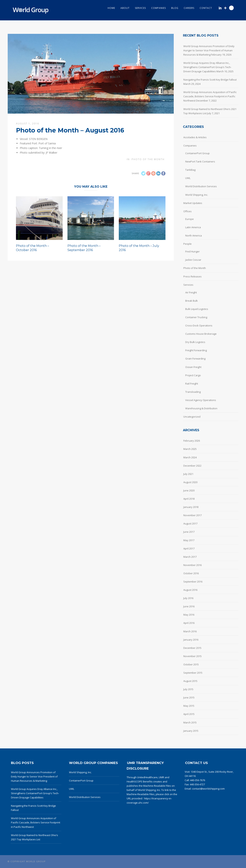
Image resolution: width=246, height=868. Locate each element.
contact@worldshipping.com (208, 789)
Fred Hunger (192, 251)
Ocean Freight (193, 367)
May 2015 (189, 706)
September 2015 (193, 673)
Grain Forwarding (195, 359)
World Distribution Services (201, 186)
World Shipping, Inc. (197, 195)
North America (194, 236)
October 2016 (191, 573)
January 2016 (191, 640)
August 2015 (190, 681)
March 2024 (190, 457)
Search (231, 8)
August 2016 (190, 590)
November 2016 (192, 565)
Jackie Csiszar (193, 260)
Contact (206, 8)
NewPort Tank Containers (200, 161)
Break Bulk (192, 301)
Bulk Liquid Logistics (197, 309)
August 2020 (190, 482)
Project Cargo (193, 375)
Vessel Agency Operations (201, 400)
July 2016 (188, 598)
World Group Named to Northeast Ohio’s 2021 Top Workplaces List (210, 111)
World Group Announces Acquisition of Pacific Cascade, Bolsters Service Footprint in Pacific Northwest (210, 96)
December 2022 (192, 466)
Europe (189, 219)
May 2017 (189, 540)
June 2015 (189, 697)
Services (140, 8)
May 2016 (189, 615)
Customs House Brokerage (201, 334)
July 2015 (188, 689)
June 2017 (189, 532)
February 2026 (192, 441)
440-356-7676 (198, 780)
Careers (189, 8)
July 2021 (188, 474)
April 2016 (189, 623)
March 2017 (190, 557)
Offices (187, 211)
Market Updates (193, 203)
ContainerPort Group (197, 153)
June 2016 (189, 606)
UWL (188, 178)
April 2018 (189, 499)
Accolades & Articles (195, 137)
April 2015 (189, 714)
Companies (159, 8)
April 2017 (189, 548)
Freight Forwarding (196, 350)
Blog (175, 8)
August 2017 (190, 523)
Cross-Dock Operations (199, 325)
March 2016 (190, 631)
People (187, 244)
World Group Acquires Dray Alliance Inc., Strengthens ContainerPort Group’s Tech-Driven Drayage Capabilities (207, 67)
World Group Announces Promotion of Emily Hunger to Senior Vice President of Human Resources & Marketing (209, 50)
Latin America (193, 227)
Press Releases (192, 276)
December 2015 (192, 648)
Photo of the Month (148, 159)
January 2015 (191, 731)
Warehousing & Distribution (201, 408)
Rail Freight (192, 384)
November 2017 (192, 515)
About (125, 8)
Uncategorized (192, 417)
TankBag (190, 170)
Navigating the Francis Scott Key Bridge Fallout (210, 80)
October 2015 (191, 664)
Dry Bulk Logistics (195, 342)
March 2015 (190, 722)
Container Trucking (196, 317)
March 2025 (190, 449)
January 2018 (191, 507)
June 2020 (189, 490)
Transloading (193, 392)
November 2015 (192, 656)
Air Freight (191, 292)
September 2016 (193, 582)
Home (111, 8)
